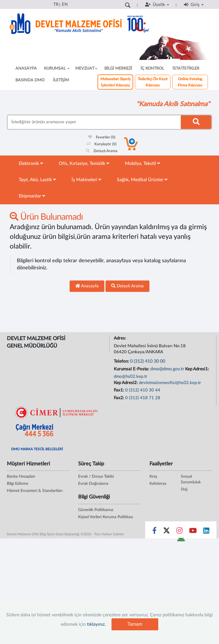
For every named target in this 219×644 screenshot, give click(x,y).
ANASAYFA (26, 68)
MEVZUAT (86, 68)
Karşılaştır (102, 144)
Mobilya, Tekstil (142, 163)
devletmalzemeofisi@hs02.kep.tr (170, 383)
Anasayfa (87, 286)
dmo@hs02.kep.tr (131, 376)
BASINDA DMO (30, 80)
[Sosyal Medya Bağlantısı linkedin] (206, 532)
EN (65, 4)
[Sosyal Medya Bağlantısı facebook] (154, 532)
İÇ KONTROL (152, 68)
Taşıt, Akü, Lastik (37, 180)
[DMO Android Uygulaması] (181, 541)
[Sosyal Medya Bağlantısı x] (167, 532)
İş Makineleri (86, 180)
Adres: (120, 338)
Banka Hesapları (21, 477)
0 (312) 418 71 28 (143, 398)
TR (56, 4)
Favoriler (102, 137)
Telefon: (122, 361)
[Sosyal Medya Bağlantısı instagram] (180, 532)
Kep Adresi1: (198, 369)
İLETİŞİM (61, 80)
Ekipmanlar (32, 196)
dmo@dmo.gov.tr (167, 369)
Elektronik (31, 163)
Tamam (135, 624)
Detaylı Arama (102, 151)
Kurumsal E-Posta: (132, 369)
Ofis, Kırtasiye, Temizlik (84, 163)
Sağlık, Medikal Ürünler (142, 180)
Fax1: (119, 390)
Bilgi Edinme (18, 484)
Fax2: (119, 398)
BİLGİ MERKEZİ (118, 68)
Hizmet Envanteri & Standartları (35, 491)
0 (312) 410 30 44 (143, 390)
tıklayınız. (96, 624)
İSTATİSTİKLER (186, 68)
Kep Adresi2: (126, 383)
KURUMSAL (57, 68)
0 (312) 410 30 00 (148, 361)
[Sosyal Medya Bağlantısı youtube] (193, 532)
